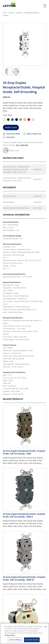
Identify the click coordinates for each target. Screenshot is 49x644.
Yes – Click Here (22, 145)
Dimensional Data (10, 196)
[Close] (45, 627)
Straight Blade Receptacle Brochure (16, 208)
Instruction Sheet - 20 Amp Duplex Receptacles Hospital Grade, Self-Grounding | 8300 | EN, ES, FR (16, 169)
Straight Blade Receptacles (32, 13)
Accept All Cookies (32, 640)
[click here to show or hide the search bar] (40, 6)
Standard (6, 15)
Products (11, 13)
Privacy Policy (10, 635)
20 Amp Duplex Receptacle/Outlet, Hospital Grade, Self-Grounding (24, 452)
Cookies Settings (15, 640)
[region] (24, 634)
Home (5, 13)
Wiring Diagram (9, 202)
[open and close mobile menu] (45, 6)
